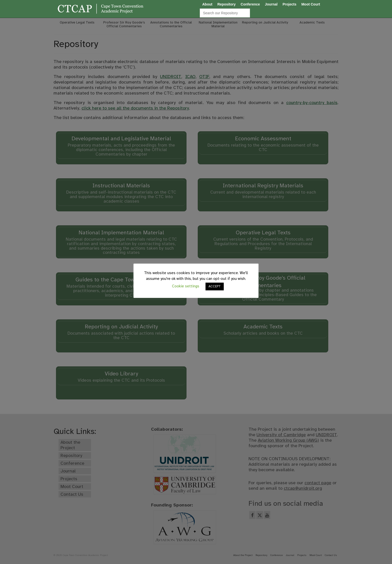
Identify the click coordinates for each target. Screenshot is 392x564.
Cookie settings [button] (186, 286)
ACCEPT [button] (215, 286)
